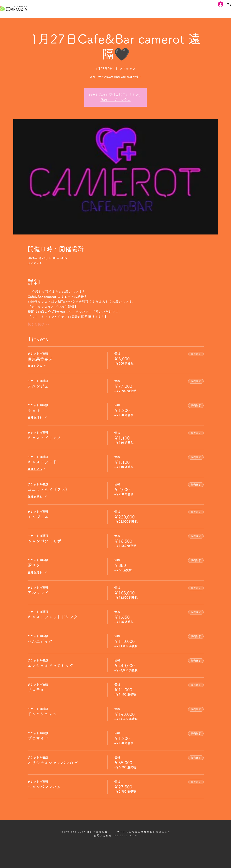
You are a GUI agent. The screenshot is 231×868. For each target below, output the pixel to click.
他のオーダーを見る (115, 100)
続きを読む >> (38, 324)
